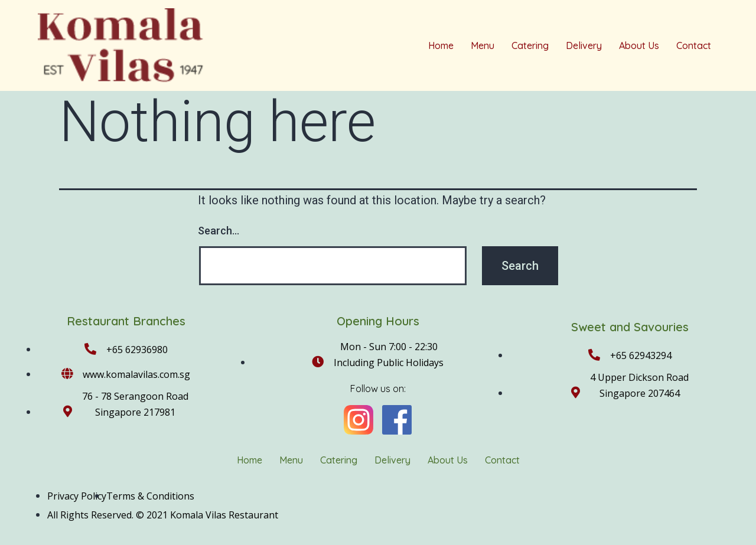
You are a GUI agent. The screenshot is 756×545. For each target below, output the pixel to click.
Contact (694, 45)
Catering (530, 45)
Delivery (584, 45)
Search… (219, 231)
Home (441, 45)
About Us (639, 45)
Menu (483, 45)
